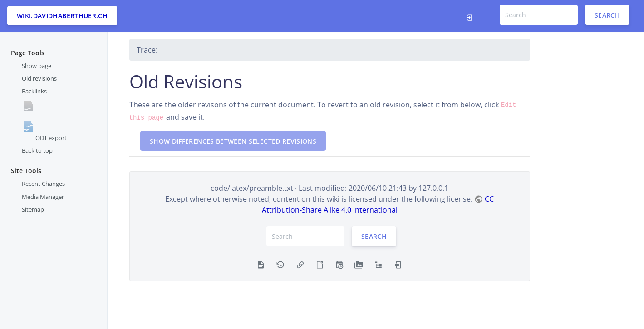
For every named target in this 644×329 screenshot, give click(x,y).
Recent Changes (43, 184)
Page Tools (28, 53)
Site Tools (26, 171)
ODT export (51, 138)
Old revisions (39, 78)
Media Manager (43, 197)
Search (607, 15)
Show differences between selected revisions (233, 141)
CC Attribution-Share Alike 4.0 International (378, 204)
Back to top (37, 150)
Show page (37, 66)
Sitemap (33, 209)
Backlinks (34, 91)
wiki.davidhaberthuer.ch (62, 16)
